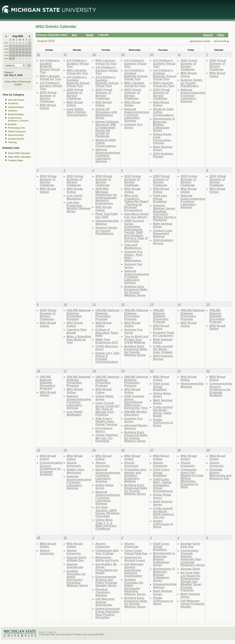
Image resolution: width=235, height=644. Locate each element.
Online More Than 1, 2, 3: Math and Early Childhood (106, 524)
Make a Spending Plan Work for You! (79, 339)
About (42, 632)
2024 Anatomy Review (163, 155)
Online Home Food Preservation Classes (162, 139)
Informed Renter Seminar (136, 427)
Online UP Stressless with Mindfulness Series (106, 113)
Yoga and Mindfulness (133, 246)
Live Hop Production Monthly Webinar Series (79, 207)
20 (23, 52)
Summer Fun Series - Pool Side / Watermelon (133, 256)
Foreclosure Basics (104, 430)
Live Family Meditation (75, 197)
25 (17, 55)
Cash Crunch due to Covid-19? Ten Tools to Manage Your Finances (108, 409)
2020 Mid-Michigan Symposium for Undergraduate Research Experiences (106, 196)
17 (14, 52)
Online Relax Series (104, 398)
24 (14, 55)
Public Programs (17, 132)
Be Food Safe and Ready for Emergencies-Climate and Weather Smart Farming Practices (191, 581)
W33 (6, 49)
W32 (6, 46)
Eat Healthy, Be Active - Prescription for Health (106, 569)
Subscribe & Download (18, 82)
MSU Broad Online (48, 107)
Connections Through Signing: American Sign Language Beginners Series (193, 558)
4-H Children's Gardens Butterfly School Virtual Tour (50, 66)
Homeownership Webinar (107, 222)
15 (30, 49)
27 (14, 43)
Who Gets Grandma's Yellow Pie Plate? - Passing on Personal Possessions (136, 203)
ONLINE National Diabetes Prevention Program (78, 315)
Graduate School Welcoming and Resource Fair (220, 474)
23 (10, 55)
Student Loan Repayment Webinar (163, 233)
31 (27, 43)
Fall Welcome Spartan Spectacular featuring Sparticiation (134, 570)
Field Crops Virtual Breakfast (161, 387)
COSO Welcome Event (107, 348)
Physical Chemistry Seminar (103, 592)
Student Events (16, 139)
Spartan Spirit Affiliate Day (76, 559)
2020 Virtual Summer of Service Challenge (48, 97)
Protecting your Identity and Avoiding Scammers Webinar (135, 475)
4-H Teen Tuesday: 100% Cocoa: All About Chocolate (107, 512)
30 (23, 43)
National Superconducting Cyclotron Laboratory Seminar (108, 155)
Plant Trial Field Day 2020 (106, 215)
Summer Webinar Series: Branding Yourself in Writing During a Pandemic (165, 213)
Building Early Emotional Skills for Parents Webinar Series (136, 291)
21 (27, 52)
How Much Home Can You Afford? (136, 215)
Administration (16, 107)
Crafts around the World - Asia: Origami (163, 349)
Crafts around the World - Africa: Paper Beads (163, 411)
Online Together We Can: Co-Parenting (107, 438)
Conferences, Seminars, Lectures (18, 119)
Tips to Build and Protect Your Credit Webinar (136, 339)
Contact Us (51, 632)
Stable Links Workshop (75, 471)
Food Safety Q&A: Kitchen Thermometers (77, 112)
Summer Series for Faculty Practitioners (191, 83)
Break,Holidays (16, 114)
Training (12, 142)
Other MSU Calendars (20, 157)
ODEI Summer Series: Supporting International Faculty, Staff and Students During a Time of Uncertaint (136, 231)
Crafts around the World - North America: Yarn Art (164, 513)
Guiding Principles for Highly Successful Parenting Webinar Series (77, 578)
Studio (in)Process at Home (163, 423)
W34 (6, 52)
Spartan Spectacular (75, 566)
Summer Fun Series (133, 126)
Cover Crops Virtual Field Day (136, 552)
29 (20, 43)
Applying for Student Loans (135, 559)
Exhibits (12, 124)
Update (18, 84)
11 (17, 49)
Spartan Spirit (190, 569)
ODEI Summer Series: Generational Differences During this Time (136, 402)
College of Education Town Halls (107, 333)
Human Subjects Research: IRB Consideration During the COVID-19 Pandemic (107, 129)
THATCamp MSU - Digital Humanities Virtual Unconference (163, 485)
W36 (6, 59)
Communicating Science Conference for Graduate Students (221, 389)
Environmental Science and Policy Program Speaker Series (106, 581)
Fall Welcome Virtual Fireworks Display (193, 604)
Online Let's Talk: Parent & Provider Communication (108, 357)
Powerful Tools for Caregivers (164, 334)
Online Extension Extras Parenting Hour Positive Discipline (108, 613)
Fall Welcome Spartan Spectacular (105, 602)
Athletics (13, 111)
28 (17, 43)
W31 (6, 43)
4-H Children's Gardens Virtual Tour (51, 86)
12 (20, 49)
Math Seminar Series (163, 148)
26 (10, 43)
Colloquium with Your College (107, 552)
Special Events (16, 135)
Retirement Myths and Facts (107, 559)
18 (17, 52)
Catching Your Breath (77, 331)
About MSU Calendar (19, 153)
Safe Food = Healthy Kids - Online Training (106, 421)
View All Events (16, 100)
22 (30, 52)
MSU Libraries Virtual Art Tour (50, 78)
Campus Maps (16, 160)
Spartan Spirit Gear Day (190, 545)
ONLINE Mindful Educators (136, 413)
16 (10, 52)
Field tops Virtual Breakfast (160, 199)
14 (27, 49)
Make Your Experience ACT (107, 341)
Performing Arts (16, 128)
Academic (13, 104)
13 (23, 49)
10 (14, 49)
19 (20, 52)
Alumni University (74, 464)
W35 (6, 55)
